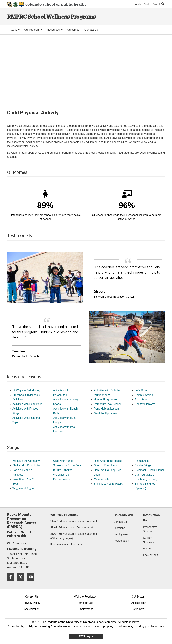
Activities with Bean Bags (27, 404)
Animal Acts (142, 461)
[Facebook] (12, 582)
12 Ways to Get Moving (26, 390)
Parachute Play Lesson (108, 404)
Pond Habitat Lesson (106, 409)
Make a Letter (102, 479)
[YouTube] (32, 582)
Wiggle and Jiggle (23, 488)
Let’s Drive (141, 390)
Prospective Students (150, 529)
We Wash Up (61, 475)
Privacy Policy (32, 603)
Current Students (148, 540)
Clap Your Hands (63, 461)
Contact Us (120, 522)
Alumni (147, 549)
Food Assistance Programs (66, 545)
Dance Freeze (62, 479)
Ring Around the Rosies (108, 461)
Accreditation (121, 541)
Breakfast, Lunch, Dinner (149, 470)
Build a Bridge (143, 465)
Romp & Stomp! (144, 395)
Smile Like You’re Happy (108, 484)
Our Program (33, 30)
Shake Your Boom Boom (68, 465)
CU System (139, 597)
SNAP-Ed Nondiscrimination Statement (74, 521)
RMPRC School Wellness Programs (51, 17)
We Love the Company (26, 461)
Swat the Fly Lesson (106, 413)
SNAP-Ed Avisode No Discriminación (72, 528)
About (15, 30)
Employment (121, 534)
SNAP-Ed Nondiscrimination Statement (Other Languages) (74, 536)
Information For (151, 518)
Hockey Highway (145, 404)
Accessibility (139, 603)
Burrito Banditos (63, 470)
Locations (119, 528)
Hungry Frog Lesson (106, 399)
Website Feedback (85, 597)
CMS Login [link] (86, 636)
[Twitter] (22, 582)
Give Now (139, 609)
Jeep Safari (142, 399)
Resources (55, 30)
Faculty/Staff (151, 555)
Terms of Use (85, 603)
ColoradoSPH (123, 515)
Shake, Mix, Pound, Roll (27, 465)
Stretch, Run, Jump (105, 465)
